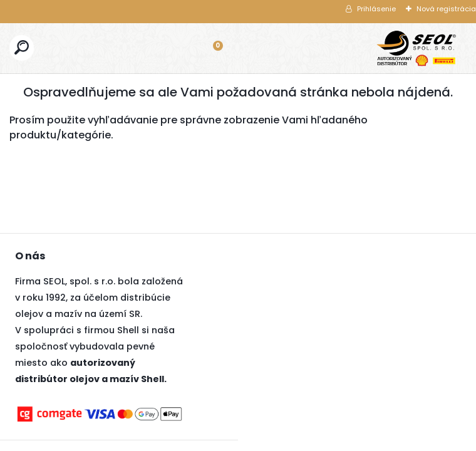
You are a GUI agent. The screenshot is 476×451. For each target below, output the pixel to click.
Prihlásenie (376, 9)
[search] (22, 47)
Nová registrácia (446, 9)
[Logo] (416, 48)
